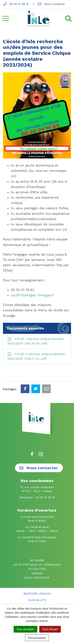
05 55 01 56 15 (16, 4)
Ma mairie (37, 560)
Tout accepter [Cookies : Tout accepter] (25, 629)
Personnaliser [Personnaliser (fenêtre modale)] (37, 638)
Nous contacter (51, 4)
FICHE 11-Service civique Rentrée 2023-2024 (36, 357)
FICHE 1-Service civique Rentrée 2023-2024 (35, 341)
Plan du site (37, 600)
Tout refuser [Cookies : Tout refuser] (50, 629)
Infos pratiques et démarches (37, 565)
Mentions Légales (37, 594)
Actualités (37, 569)
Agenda (37, 573)
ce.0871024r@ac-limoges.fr (32, 295)
